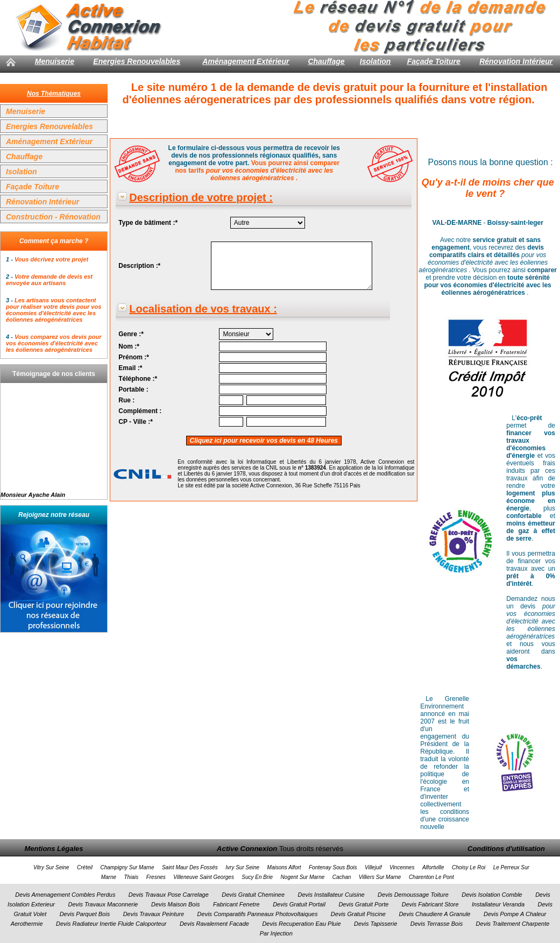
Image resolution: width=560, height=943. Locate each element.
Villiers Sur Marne (380, 877)
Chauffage (326, 61)
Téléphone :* (138, 379)
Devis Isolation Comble (492, 895)
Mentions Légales (54, 849)
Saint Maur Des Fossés (190, 867)
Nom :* (129, 346)
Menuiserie (55, 61)
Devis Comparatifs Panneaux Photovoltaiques (258, 914)
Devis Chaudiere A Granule (434, 914)
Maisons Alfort (284, 867)
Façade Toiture (434, 61)
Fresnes (156, 877)
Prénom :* (134, 357)
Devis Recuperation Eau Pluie (301, 924)
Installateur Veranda (498, 904)
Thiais (132, 877)
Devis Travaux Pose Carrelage (169, 895)
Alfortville (433, 867)
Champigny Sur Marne (127, 867)
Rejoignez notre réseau (54, 515)
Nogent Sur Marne (303, 877)
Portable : (133, 389)
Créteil (85, 867)
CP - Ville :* (136, 422)
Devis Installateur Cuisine (331, 895)
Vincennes (402, 867)
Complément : (140, 411)
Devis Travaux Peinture (154, 914)
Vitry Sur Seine (51, 867)
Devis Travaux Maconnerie (103, 904)
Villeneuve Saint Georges (204, 877)
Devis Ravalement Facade (214, 924)
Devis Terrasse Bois (437, 924)
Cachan (342, 877)
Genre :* (131, 334)
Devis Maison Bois (175, 904)
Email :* (130, 368)
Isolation (375, 61)
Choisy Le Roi (469, 867)
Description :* (139, 266)
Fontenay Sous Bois (333, 867)
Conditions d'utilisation (506, 849)
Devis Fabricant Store (430, 904)
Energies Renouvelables (137, 61)
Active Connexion (247, 849)
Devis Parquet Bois (85, 914)
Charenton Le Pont (431, 877)
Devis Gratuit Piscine (358, 914)
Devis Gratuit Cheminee (253, 895)
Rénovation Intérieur (516, 61)
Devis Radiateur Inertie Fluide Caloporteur (111, 924)
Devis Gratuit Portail (299, 904)
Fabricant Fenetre (236, 904)
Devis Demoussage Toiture (413, 895)
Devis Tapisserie (375, 924)
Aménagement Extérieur (246, 61)
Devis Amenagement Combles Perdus (65, 895)
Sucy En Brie (257, 877)
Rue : (126, 400)
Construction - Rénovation (53, 217)
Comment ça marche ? (54, 241)
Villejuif (373, 867)
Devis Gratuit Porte (363, 904)
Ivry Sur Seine (242, 867)
